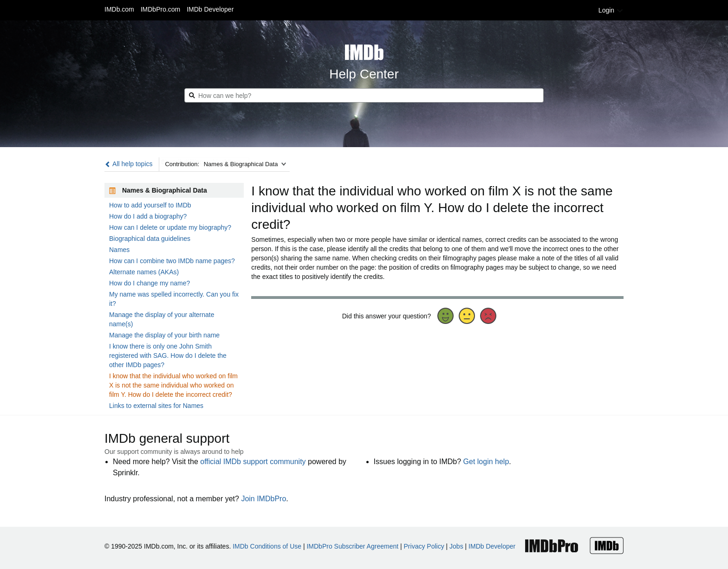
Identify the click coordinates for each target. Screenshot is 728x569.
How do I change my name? (149, 283)
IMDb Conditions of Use (267, 546)
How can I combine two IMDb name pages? (172, 261)
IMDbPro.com (161, 9)
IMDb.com (119, 9)
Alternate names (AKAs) (144, 272)
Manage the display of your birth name (164, 335)
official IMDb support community (253, 462)
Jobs (456, 546)
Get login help (486, 462)
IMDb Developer (210, 9)
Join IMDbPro (263, 499)
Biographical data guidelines (150, 239)
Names (119, 250)
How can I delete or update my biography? (170, 227)
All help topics (129, 164)
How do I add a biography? (148, 216)
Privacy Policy (424, 546)
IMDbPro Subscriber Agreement (352, 546)
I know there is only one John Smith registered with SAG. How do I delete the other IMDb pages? (168, 356)
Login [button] (611, 10)
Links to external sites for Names (156, 406)
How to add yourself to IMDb (150, 205)
